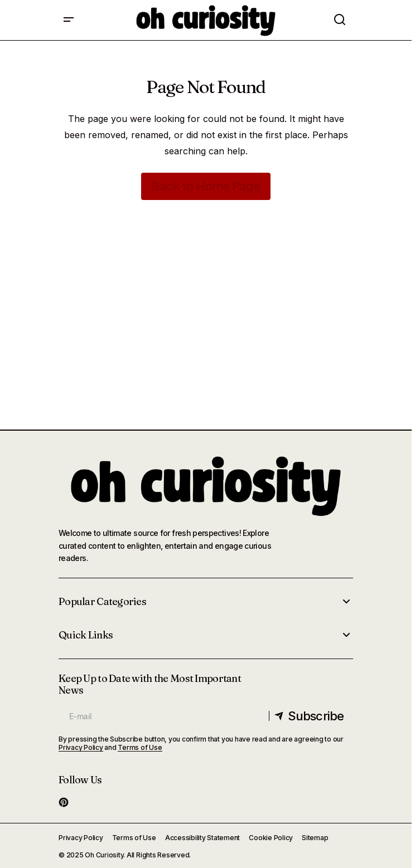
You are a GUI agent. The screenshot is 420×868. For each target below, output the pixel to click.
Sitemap (315, 838)
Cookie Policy (271, 838)
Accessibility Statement (202, 838)
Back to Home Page (206, 186)
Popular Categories (102, 602)
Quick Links (86, 635)
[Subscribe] (310, 716)
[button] (69, 20)
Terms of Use (140, 747)
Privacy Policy (81, 747)
